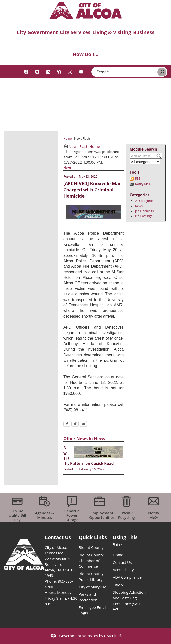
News (139, 206)
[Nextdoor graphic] (59, 72)
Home (68, 139)
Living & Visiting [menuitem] (112, 32)
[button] (162, 72)
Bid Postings (144, 216)
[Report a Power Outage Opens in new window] (72, 508)
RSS (138, 179)
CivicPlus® (113, 636)
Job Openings (144, 211)
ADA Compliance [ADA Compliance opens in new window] (127, 577)
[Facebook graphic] (26, 72)
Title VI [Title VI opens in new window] (119, 585)
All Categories (145, 201)
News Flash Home (84, 146)
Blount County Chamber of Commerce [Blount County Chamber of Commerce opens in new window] (91, 561)
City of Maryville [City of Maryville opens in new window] (92, 587)
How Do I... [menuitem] (86, 54)
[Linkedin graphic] (48, 72)
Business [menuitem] (144, 32)
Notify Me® (143, 184)
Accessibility (123, 570)
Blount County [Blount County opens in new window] (91, 547)
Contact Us (122, 562)
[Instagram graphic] (70, 72)
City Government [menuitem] (37, 32)
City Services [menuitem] (75, 32)
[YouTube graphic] (81, 72)
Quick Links (93, 537)
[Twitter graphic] (37, 72)
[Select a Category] (145, 162)
